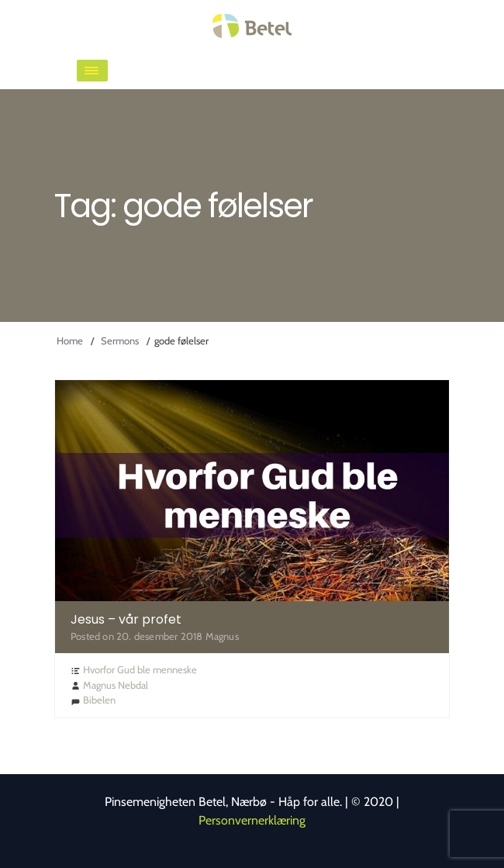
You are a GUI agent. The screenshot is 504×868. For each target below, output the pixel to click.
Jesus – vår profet (126, 619)
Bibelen (99, 700)
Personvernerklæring (252, 820)
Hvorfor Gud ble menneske (140, 669)
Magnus (222, 636)
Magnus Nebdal (116, 685)
